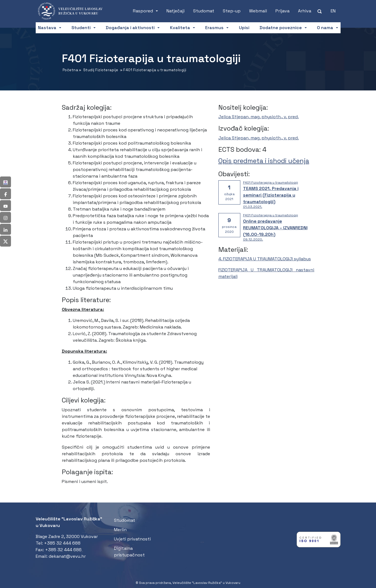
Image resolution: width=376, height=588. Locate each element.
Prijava (282, 11)
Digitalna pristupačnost (129, 552)
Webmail (258, 11)
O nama (325, 28)
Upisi (244, 28)
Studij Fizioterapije (101, 70)
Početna (70, 70)
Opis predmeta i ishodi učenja (264, 161)
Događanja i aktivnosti (130, 28)
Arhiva (305, 11)
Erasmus (214, 28)
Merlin (120, 530)
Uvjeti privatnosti (132, 539)
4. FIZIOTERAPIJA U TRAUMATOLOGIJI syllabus (265, 259)
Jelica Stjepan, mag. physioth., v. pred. (259, 117)
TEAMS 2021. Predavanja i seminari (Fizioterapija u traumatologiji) (271, 195)
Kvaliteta (180, 28)
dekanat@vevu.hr (67, 556)
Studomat (204, 11)
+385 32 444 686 (63, 550)
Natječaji (176, 11)
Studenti (81, 28)
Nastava (47, 28)
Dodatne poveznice (281, 28)
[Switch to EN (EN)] (333, 11)
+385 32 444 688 (62, 543)
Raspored (143, 11)
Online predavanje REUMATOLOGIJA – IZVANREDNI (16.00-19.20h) (275, 228)
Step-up (232, 11)
